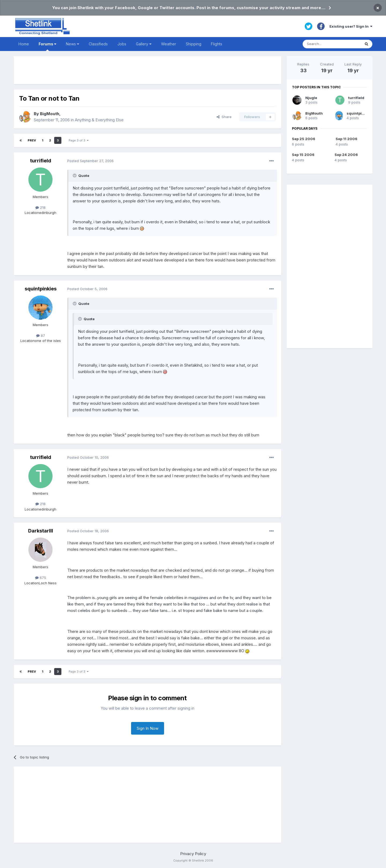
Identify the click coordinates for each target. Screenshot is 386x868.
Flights (217, 44)
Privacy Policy (193, 854)
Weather (169, 44)
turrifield (41, 161)
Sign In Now (148, 728)
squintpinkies (41, 289)
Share (224, 117)
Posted (90, 161)
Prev (32, 140)
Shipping (194, 44)
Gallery (144, 44)
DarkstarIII (41, 531)
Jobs (122, 44)
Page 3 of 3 (79, 140)
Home (24, 44)
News (73, 44)
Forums (47, 46)
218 (40, 207)
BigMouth (50, 114)
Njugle (311, 98)
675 (41, 578)
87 (41, 335)
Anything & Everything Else (99, 120)
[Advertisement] (147, 70)
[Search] (332, 44)
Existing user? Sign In (351, 26)
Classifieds (98, 44)
